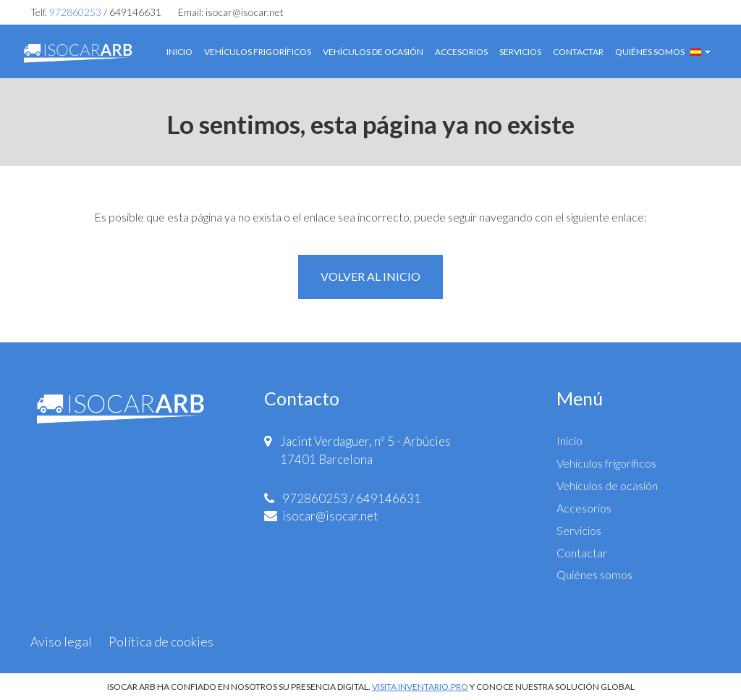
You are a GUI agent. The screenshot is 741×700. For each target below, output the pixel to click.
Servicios (520, 52)
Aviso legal (61, 641)
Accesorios (461, 52)
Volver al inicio (370, 276)
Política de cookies (161, 641)
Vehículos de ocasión (373, 52)
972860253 (75, 12)
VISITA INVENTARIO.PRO (420, 687)
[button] (700, 51)
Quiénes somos (650, 52)
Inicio (179, 52)
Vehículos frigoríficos (258, 52)
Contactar (578, 52)
